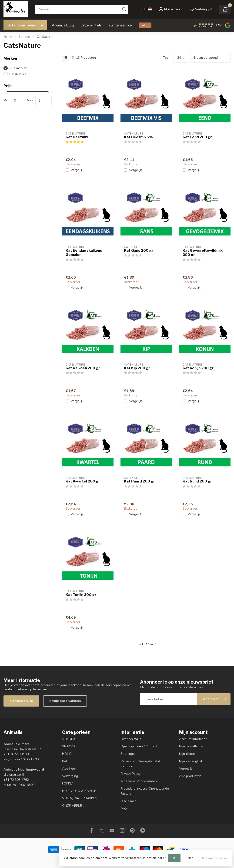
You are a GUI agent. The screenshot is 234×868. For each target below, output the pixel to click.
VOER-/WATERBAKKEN (80, 798)
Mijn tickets (187, 754)
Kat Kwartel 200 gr (83, 481)
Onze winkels (91, 25)
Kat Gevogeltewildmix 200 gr (203, 253)
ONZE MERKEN (73, 806)
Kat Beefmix (77, 137)
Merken (24, 37)
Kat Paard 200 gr (139, 481)
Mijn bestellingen (192, 746)
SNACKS (69, 746)
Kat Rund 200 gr (197, 481)
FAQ (124, 809)
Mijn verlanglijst (191, 761)
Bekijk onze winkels (65, 701)
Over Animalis (131, 739)
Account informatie (193, 739)
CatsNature (45, 37)
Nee (191, 858)
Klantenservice (120, 25)
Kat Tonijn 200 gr (81, 595)
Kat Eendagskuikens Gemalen (84, 253)
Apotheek (69, 769)
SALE (145, 25)
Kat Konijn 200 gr (198, 368)
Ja (174, 858)
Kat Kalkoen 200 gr (83, 368)
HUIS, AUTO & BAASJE (79, 791)
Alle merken (18, 68)
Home (8, 37)
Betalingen (129, 754)
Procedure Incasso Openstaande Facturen (145, 791)
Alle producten (190, 776)
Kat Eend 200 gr (197, 137)
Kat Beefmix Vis (138, 137)
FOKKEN (68, 783)
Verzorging (70, 776)
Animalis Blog (63, 25)
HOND (67, 754)
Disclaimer (128, 801)
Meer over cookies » (214, 858)
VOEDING (69, 739)
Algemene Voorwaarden (139, 781)
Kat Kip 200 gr (137, 368)
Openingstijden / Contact (139, 746)
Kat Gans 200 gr (139, 251)
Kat (65, 761)
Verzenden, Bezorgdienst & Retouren (140, 764)
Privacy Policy (130, 774)
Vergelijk (77, 170)
